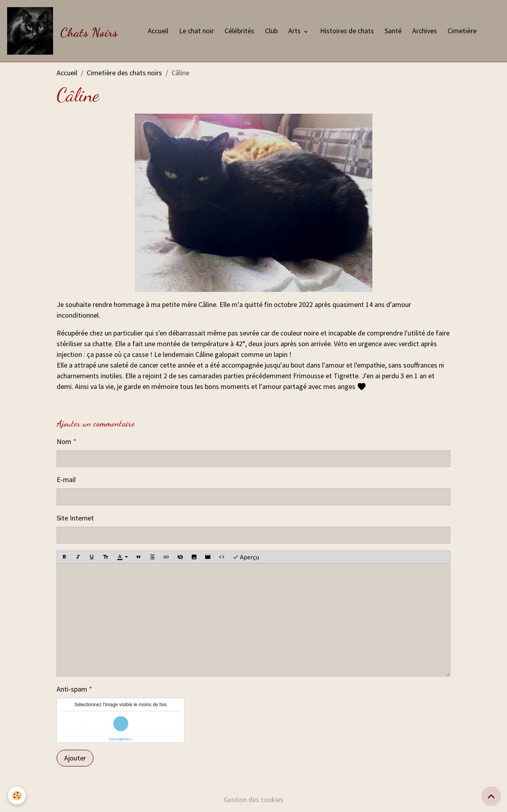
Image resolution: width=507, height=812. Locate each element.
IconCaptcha (119, 739)
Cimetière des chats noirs (124, 73)
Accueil (158, 31)
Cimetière (462, 31)
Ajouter (75, 758)
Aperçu (246, 557)
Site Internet (75, 518)
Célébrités (239, 31)
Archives (425, 31)
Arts (295, 31)
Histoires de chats (347, 31)
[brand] (64, 31)
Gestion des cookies (254, 800)
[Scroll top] (491, 796)
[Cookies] (17, 796)
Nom (64, 441)
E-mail (66, 479)
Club (271, 31)
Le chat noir (196, 31)
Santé (393, 31)
